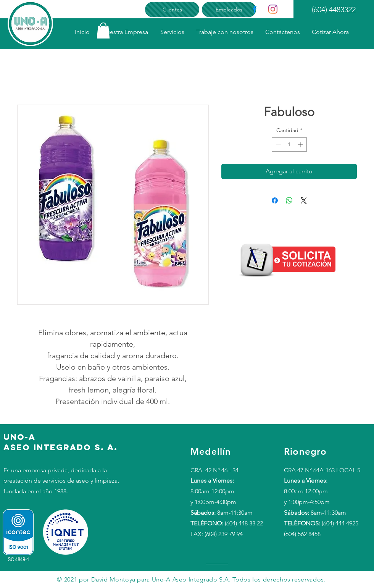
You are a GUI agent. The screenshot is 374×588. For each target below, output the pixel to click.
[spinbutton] (289, 145)
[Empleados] (229, 10)
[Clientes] (172, 10)
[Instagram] (273, 9)
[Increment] (301, 145)
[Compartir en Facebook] (275, 200)
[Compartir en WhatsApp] (289, 200)
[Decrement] (278, 145)
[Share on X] (304, 200)
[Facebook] (255, 9)
